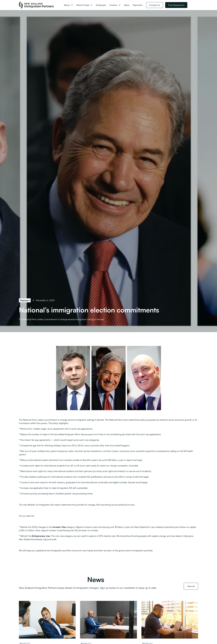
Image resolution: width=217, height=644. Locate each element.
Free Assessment (176, 5)
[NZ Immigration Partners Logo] (36, 5)
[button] (68, 5)
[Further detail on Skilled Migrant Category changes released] (47, 620)
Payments (137, 5)
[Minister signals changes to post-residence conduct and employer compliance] (108, 620)
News (127, 5)
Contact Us (155, 5)
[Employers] (25, 300)
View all (191, 586)
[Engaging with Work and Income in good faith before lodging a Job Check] (170, 620)
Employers (101, 5)
